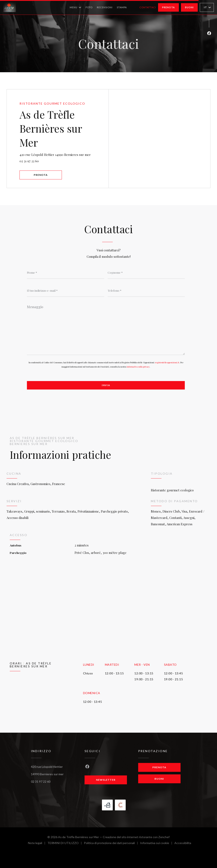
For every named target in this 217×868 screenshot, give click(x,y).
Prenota (168, 7)
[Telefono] (146, 290)
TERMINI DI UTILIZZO (66, 844)
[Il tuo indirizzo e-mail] (66, 290)
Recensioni (105, 7)
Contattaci (148, 7)
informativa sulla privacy (138, 367)
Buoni (189, 7)
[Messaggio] (106, 329)
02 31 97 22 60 (29, 161)
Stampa (122, 7)
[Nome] (66, 272)
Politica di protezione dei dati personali (112, 844)
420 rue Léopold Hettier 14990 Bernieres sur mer (64, 154)
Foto (89, 7)
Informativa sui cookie (157, 844)
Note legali (38, 844)
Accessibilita (183, 844)
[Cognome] (146, 272)
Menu (76, 7)
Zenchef (164, 837)
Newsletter (106, 780)
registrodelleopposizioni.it (167, 362)
